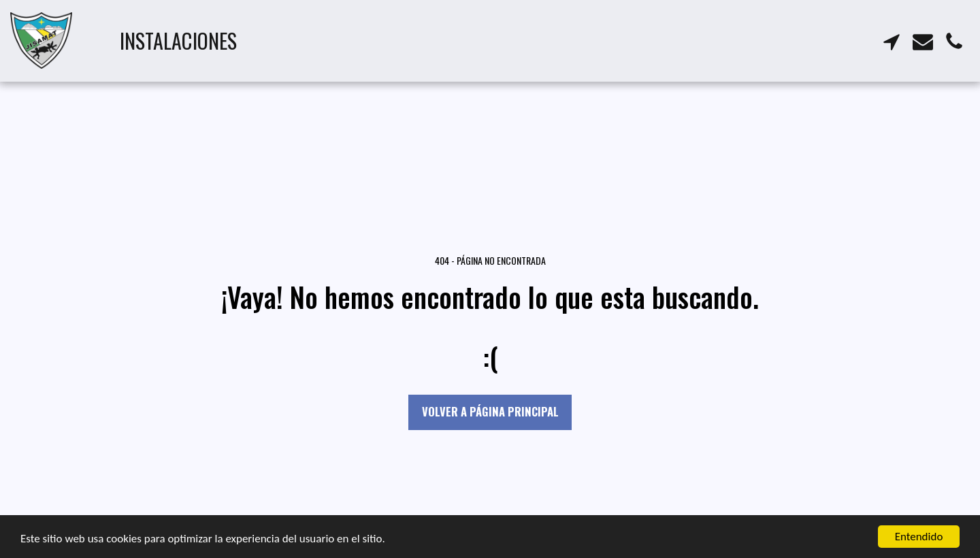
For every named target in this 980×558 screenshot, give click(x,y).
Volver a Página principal (490, 411)
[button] (892, 40)
